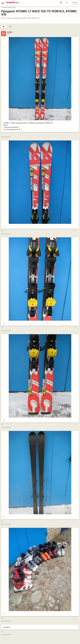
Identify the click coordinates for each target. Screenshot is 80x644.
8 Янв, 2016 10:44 (6, 331)
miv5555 (24, 18)
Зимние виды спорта (8, 7)
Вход (75, 2)
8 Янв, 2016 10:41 (6, 137)
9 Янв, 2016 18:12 (34, 18)
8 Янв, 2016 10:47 (6, 621)
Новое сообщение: (14, 18)
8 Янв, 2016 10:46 (6, 524)
